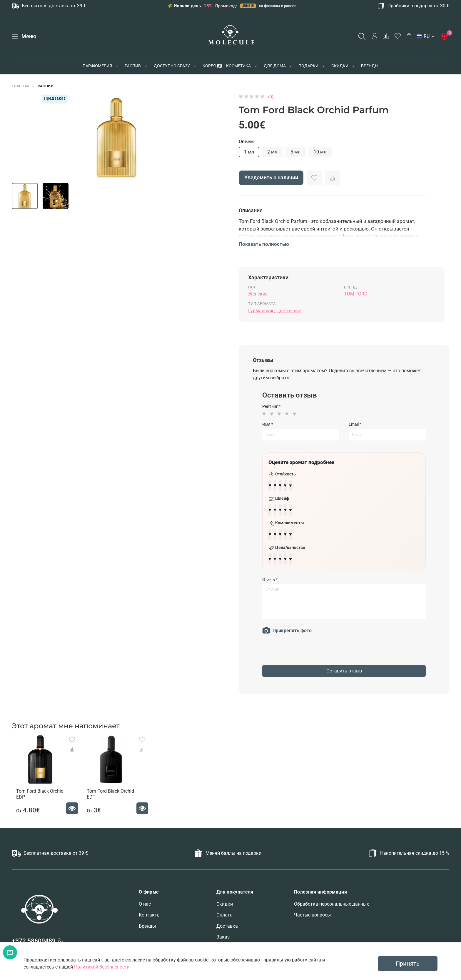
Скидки (225, 901)
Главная (21, 86)
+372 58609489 (34, 938)
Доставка (227, 923)
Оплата (224, 912)
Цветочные (289, 311)
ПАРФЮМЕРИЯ (97, 66)
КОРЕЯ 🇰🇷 (212, 66)
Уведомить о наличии (271, 178)
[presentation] (307, 647)
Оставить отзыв (344, 664)
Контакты (150, 912)
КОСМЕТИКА (238, 66)
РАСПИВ (133, 66)
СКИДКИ (340, 66)
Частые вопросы (312, 912)
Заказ (223, 934)
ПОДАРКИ (308, 66)
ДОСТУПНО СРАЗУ (172, 66)
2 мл (272, 152)
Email (355, 424)
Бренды (147, 923)
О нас (145, 901)
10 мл (320, 152)
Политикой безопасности (102, 967)
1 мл (249, 152)
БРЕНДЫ (370, 66)
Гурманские (261, 311)
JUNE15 (248, 6)
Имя (268, 424)
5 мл (295, 152)
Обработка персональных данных (331, 901)
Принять (408, 964)
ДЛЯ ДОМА (275, 66)
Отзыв (270, 572)
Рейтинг (271, 406)
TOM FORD (356, 294)
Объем (246, 142)
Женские (258, 294)
